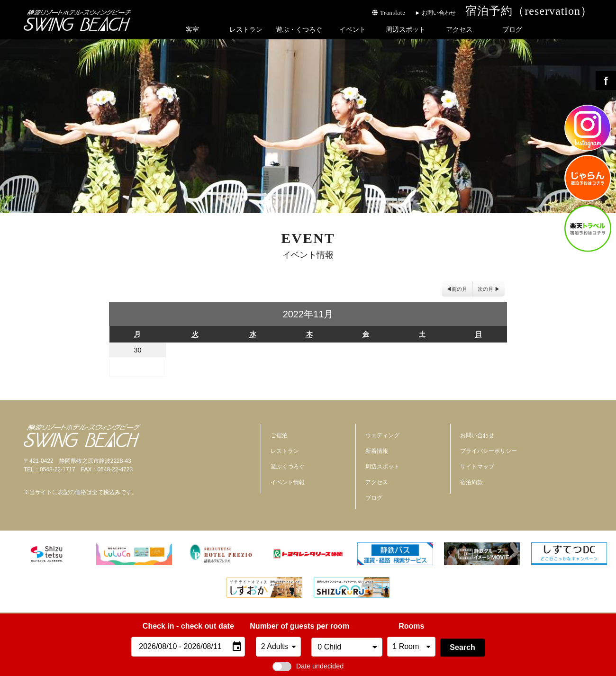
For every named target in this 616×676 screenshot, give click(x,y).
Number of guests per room (278, 626)
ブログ (512, 29)
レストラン (246, 29)
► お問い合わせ (435, 13)
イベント (353, 29)
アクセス (459, 29)
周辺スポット (406, 29)
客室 (192, 29)
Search (462, 647)
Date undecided (308, 666)
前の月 (459, 289)
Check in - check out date (188, 626)
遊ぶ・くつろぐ (299, 29)
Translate (389, 13)
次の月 (485, 289)
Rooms (411, 626)
